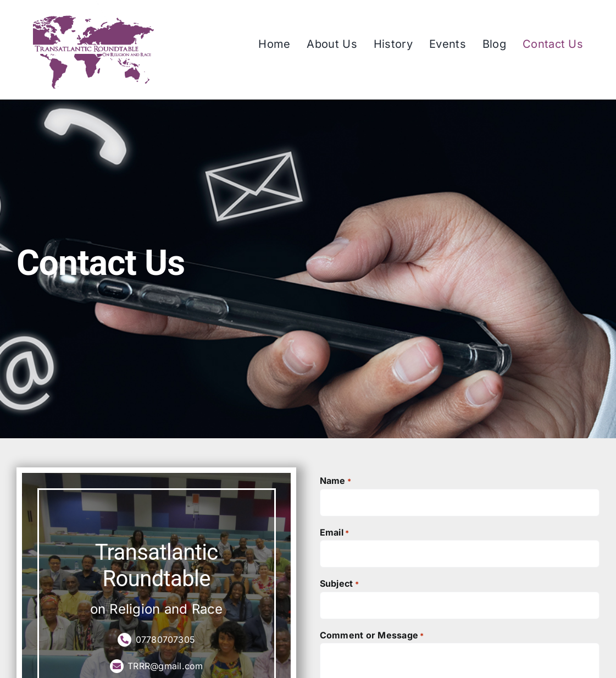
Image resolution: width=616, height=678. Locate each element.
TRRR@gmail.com (157, 666)
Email (335, 533)
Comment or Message (372, 636)
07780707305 (156, 640)
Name (335, 481)
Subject (339, 584)
